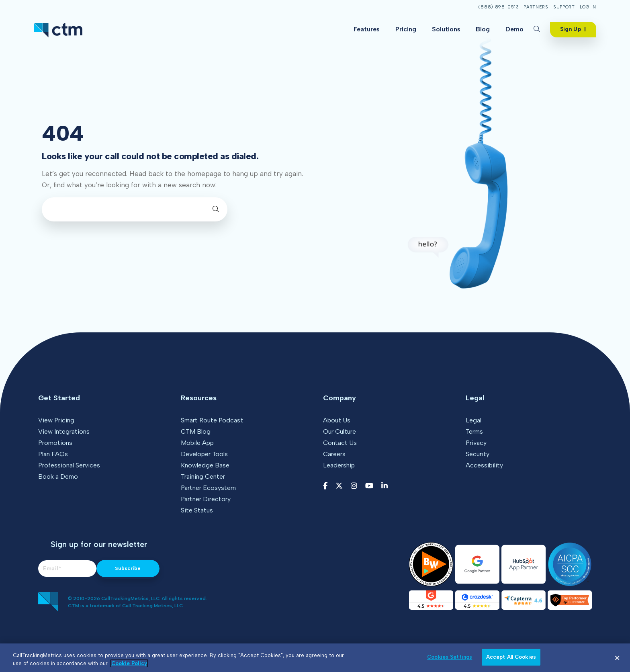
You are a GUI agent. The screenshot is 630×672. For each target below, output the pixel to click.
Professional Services (69, 465)
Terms (474, 431)
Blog (483, 29)
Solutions (446, 29)
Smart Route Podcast (212, 420)
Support (564, 7)
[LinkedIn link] (385, 486)
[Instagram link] (354, 486)
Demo (514, 29)
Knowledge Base (205, 465)
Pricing (406, 29)
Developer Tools (204, 454)
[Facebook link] (325, 486)
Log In (588, 7)
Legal (474, 420)
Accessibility (484, 465)
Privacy (476, 443)
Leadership (339, 465)
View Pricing (56, 420)
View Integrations (64, 431)
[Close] (617, 658)
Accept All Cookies (511, 657)
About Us (337, 420)
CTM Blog (196, 431)
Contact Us (340, 443)
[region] (315, 658)
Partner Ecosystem (208, 488)
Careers (334, 454)
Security (478, 454)
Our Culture (340, 431)
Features (367, 29)
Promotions (55, 443)
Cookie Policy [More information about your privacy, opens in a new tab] (129, 663)
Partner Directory (206, 499)
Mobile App (197, 443)
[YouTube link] (369, 486)
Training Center (203, 476)
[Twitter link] (339, 486)
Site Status (197, 510)
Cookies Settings (450, 657)
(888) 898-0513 (498, 7)
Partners (536, 7)
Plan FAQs (53, 454)
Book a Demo (58, 476)
